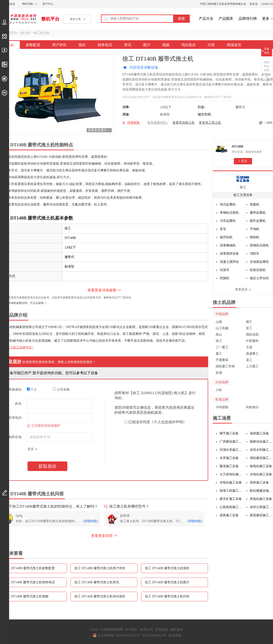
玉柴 (249, 347)
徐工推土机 (42, 33)
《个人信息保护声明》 (168, 422)
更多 (266, 19)
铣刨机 (255, 237)
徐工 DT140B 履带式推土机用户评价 (100, 568)
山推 (219, 322)
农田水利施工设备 (262, 450)
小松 (219, 390)
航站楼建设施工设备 (262, 491)
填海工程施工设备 (231, 491)
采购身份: (15, 390)
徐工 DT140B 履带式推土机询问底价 (100, 596)
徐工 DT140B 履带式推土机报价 (167, 568)
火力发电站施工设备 (231, 474)
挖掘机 (225, 278)
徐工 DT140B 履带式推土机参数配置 (29, 568)
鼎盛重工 (252, 354)
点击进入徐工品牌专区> (17, 347)
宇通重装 (222, 360)
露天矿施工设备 (231, 499)
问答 (211, 45)
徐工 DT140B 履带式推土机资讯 (97, 582)
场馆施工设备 (259, 433)
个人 (32, 389)
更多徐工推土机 (210, 123)
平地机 (255, 229)
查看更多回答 (102, 536)
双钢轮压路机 (259, 245)
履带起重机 (258, 213)
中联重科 (252, 341)
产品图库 (226, 19)
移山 (219, 335)
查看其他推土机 (184, 123)
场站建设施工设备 (262, 458)
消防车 (255, 254)
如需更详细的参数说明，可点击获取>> (23, 303)
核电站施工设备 (261, 466)
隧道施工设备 (229, 466)
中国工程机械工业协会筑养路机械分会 (223, 4)
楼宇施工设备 (229, 433)
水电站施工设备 (261, 474)
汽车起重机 (228, 221)
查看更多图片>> (99, 130)
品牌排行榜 (248, 19)
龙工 (249, 360)
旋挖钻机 (226, 237)
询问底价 (189, 45)
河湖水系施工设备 (231, 450)
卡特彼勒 (222, 407)
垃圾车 (225, 270)
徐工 (243, 187)
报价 (82, 45)
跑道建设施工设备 (262, 515)
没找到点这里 (267, 66)
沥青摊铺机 (228, 245)
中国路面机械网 (18, 19)
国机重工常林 (225, 366)
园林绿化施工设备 (262, 442)
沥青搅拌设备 (229, 254)
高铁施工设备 (259, 482)
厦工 (219, 354)
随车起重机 (258, 221)
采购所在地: (14, 437)
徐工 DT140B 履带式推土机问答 (167, 596)
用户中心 (48, 4)
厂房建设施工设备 (231, 442)
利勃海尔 (252, 407)
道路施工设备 (229, 515)
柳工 (249, 322)
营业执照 (175, 635)
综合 (10, 45)
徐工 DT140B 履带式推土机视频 (26, 596)
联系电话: (15, 418)
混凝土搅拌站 (229, 262)
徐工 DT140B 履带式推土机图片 (167, 582)
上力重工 (252, 366)
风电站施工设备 (261, 499)
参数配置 (33, 45)
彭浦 (219, 373)
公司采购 (61, 389)
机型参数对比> (158, 123)
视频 (166, 45)
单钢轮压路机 (229, 213)
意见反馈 (162, 630)
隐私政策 (177, 630)
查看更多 (241, 289)
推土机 (25, 33)
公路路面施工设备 (231, 507)
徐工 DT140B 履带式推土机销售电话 (29, 582)
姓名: (19, 404)
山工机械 (222, 328)
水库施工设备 (229, 458)
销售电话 (105, 45)
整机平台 (50, 19)
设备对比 (267, 51)
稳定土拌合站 (259, 278)
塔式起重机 (228, 204)
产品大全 (206, 19)
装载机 (255, 204)
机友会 (254, 4)
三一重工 (222, 347)
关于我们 (131, 630)
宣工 (249, 328)
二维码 (268, 123)
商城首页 (234, 45)
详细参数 (133, 123)
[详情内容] (91, 521)
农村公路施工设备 (262, 507)
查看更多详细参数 (102, 290)
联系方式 (147, 630)
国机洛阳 (252, 335)
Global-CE (267, 4)
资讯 (128, 45)
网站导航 (28, 4)
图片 (147, 45)
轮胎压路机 (258, 270)
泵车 (223, 229)
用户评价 (59, 45)
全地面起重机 (259, 262)
